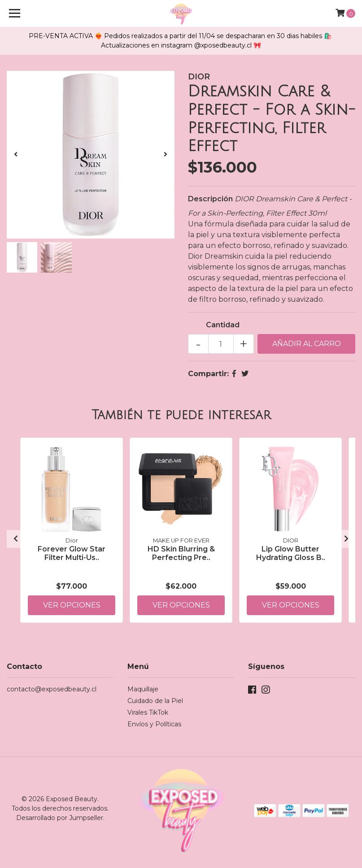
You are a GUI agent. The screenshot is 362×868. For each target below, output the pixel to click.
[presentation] (16, 155)
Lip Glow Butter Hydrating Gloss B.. (291, 553)
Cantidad (223, 325)
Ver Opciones (72, 605)
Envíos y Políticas (154, 724)
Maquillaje (143, 689)
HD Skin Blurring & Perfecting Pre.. (181, 553)
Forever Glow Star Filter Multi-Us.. (72, 553)
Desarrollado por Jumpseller (60, 818)
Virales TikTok (148, 712)
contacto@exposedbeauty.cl (52, 689)
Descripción (210, 199)
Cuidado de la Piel (155, 701)
